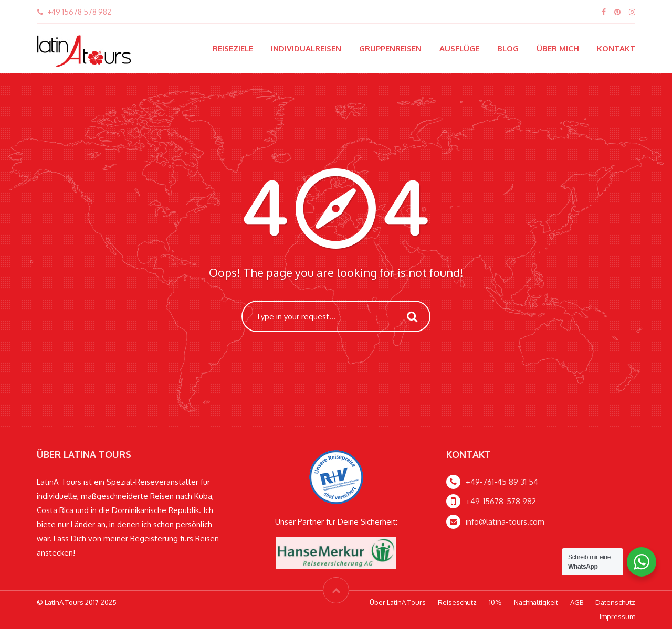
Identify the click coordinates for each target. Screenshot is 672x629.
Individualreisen (306, 49)
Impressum (617, 616)
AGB (577, 602)
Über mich (558, 49)
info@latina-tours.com (505, 522)
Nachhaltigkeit (536, 602)
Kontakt (616, 49)
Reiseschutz (457, 602)
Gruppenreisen (390, 49)
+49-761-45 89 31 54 (502, 482)
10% (495, 602)
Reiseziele (233, 49)
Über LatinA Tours (398, 602)
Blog (508, 49)
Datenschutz (615, 602)
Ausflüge (459, 49)
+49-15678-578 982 (501, 501)
